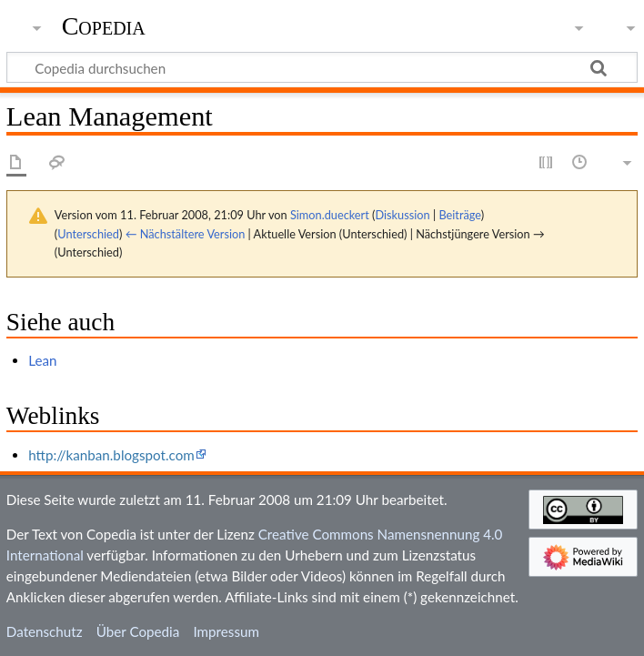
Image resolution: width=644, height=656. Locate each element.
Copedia (104, 26)
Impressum (226, 631)
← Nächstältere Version (186, 234)
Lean (42, 360)
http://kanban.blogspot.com (111, 455)
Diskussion (402, 215)
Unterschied (88, 234)
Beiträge (459, 215)
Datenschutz (45, 631)
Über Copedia (138, 631)
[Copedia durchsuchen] (322, 67)
